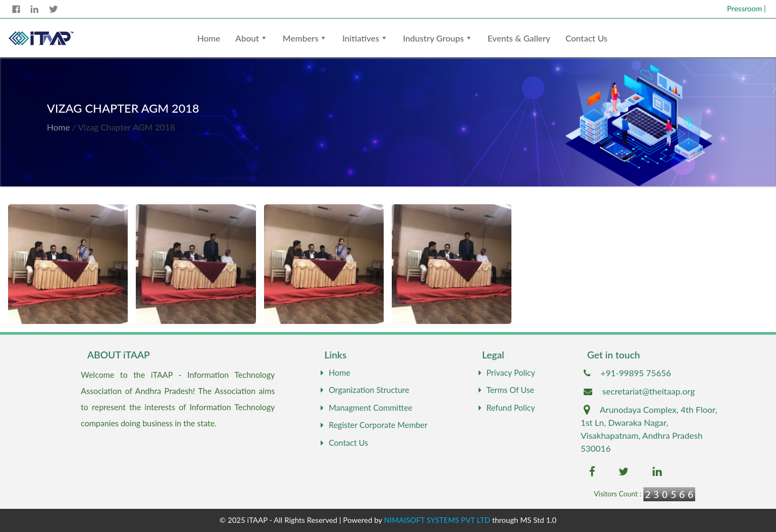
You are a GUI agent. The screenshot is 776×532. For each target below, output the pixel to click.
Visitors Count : (618, 494)
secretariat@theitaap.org (649, 391)
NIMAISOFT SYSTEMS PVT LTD (437, 520)
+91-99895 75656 (636, 373)
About (247, 38)
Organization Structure (363, 390)
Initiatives (361, 38)
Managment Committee (365, 407)
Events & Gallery (519, 38)
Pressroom (746, 8)
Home (209, 38)
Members (301, 38)
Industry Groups (434, 38)
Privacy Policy (505, 372)
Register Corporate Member (373, 425)
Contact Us (586, 38)
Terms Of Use (505, 390)
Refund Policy (505, 407)
